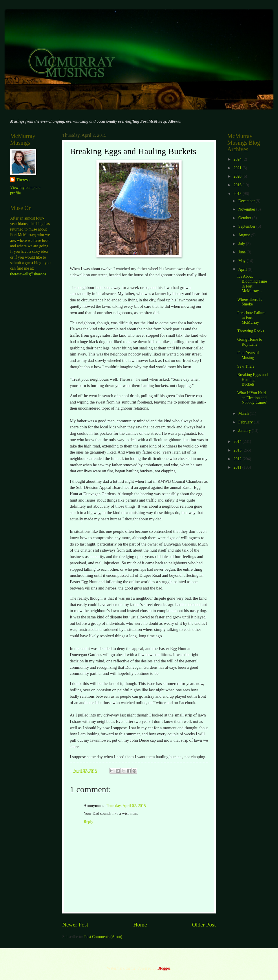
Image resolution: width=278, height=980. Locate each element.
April (243, 269)
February (246, 422)
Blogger (164, 968)
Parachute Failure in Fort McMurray (251, 318)
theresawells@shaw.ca (28, 274)
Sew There (246, 366)
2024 (238, 159)
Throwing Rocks (250, 331)
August (245, 235)
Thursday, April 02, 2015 (126, 806)
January (245, 431)
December (247, 201)
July (242, 244)
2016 (238, 185)
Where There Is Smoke (250, 302)
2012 (238, 459)
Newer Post (75, 925)
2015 (238, 194)
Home (140, 925)
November (247, 209)
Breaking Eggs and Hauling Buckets (252, 380)
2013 (238, 450)
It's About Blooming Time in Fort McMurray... (252, 284)
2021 (238, 168)
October (245, 218)
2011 (238, 467)
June (243, 252)
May (243, 261)
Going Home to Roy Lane (250, 342)
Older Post (204, 925)
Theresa (23, 180)
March (244, 413)
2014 (238, 442)
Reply (88, 822)
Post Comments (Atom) (103, 937)
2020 (238, 176)
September (247, 226)
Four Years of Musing (248, 355)
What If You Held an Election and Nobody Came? (252, 398)
